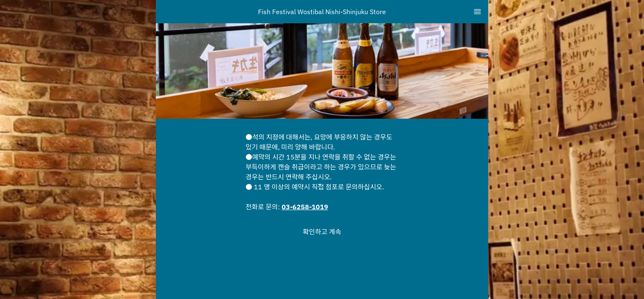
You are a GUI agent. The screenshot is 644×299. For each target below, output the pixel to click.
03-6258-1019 (305, 207)
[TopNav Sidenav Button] (477, 12)
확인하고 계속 (322, 232)
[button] (322, 232)
